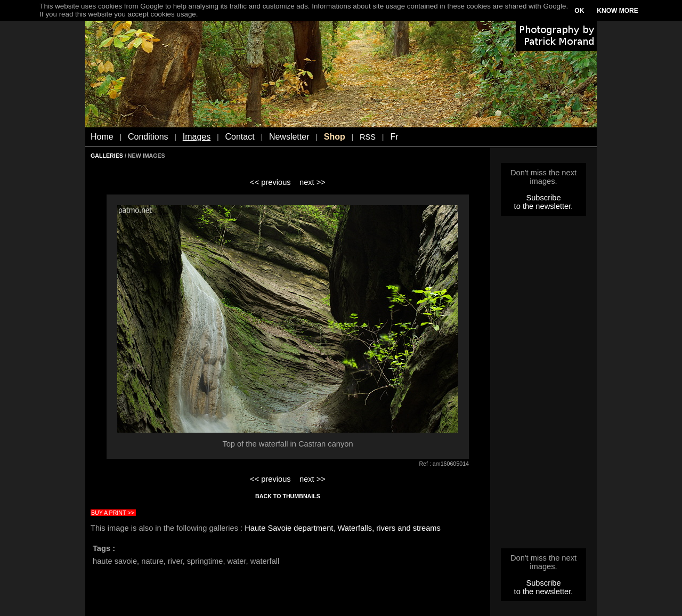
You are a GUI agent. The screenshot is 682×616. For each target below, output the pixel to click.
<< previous (270, 182)
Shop (335, 137)
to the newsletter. (544, 206)
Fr (394, 137)
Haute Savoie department (289, 528)
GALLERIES (107, 156)
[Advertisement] (543, 385)
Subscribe (543, 198)
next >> (312, 182)
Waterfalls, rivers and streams (389, 528)
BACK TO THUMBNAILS (288, 496)
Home (102, 137)
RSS (368, 137)
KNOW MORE (617, 11)
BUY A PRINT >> (113, 513)
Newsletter (289, 137)
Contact (240, 137)
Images (197, 137)
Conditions (148, 137)
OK (579, 11)
